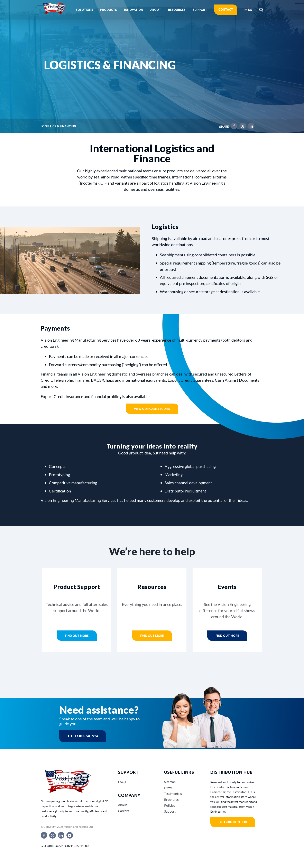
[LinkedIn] (250, 127)
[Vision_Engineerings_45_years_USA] (67, 770)
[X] (242, 127)
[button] (261, 10)
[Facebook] (233, 127)
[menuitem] (248, 10)
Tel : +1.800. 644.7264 (83, 736)
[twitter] (53, 835)
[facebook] (44, 835)
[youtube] (70, 835)
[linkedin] (61, 835)
